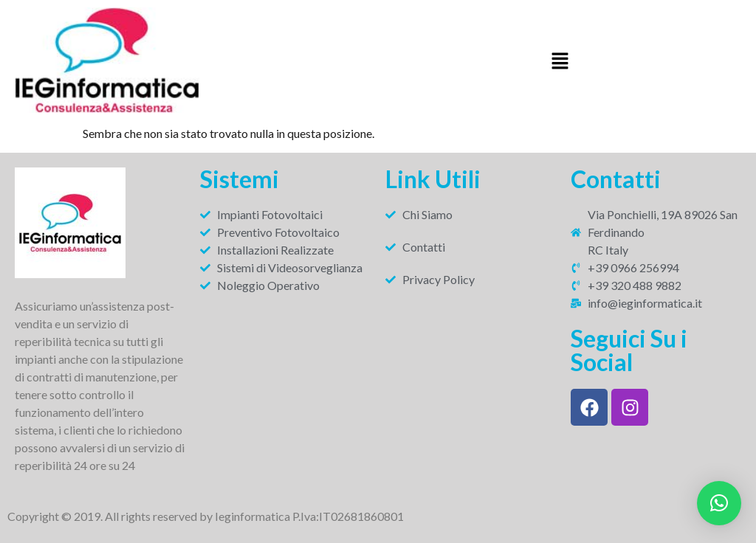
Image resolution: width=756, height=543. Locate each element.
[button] (560, 62)
